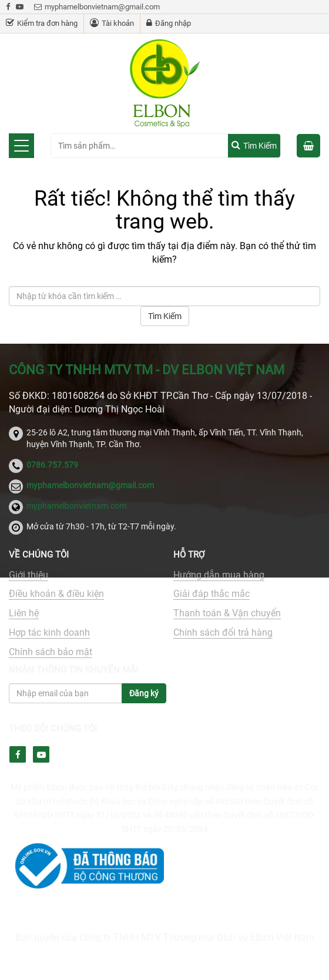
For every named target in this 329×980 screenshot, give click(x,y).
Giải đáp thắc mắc (211, 594)
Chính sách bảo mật (51, 652)
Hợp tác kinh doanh (49, 632)
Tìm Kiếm (165, 316)
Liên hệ (24, 613)
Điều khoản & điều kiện (56, 594)
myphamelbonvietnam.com (76, 506)
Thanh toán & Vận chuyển (227, 613)
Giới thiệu (28, 575)
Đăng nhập (169, 23)
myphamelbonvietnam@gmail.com (97, 7)
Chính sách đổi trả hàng (223, 632)
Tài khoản (112, 23)
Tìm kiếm (260, 146)
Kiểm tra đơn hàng (42, 23)
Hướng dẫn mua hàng (219, 575)
